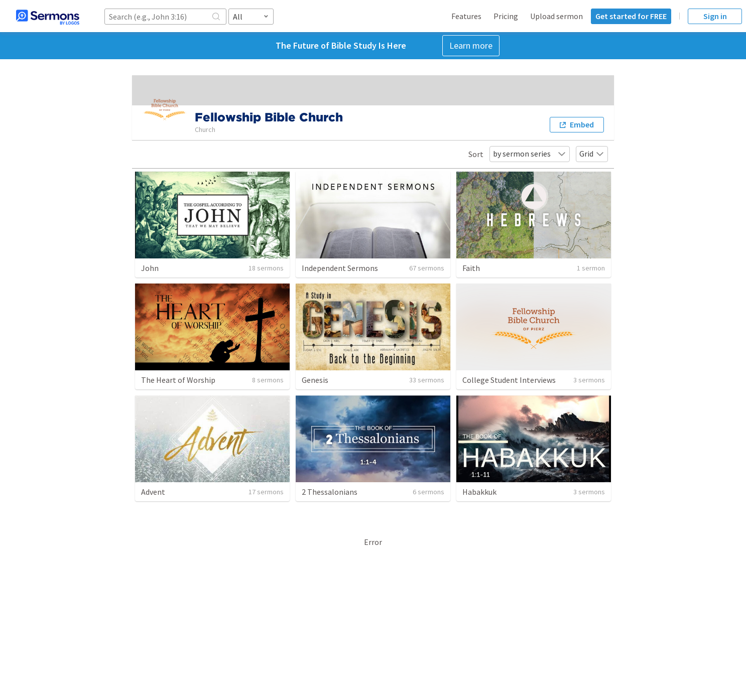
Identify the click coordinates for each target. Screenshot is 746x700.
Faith (471, 268)
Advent (153, 492)
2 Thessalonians (330, 492)
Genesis (315, 380)
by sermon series (530, 154)
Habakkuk (479, 492)
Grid (592, 154)
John (150, 268)
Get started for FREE (631, 16)
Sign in (715, 16)
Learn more (471, 45)
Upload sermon (556, 16)
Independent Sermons (340, 268)
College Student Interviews (509, 380)
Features (466, 16)
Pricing (506, 16)
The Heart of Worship (178, 380)
